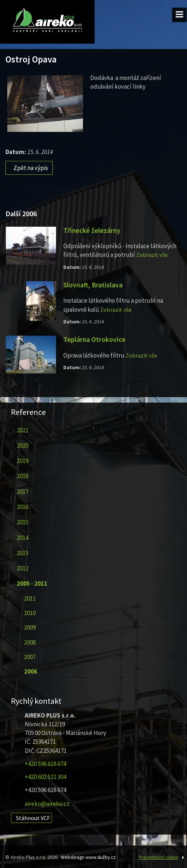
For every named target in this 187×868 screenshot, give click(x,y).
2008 (29, 641)
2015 (22, 521)
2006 (30, 670)
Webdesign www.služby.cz (89, 856)
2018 (22, 475)
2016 (22, 506)
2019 (22, 460)
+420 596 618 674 (45, 763)
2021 (22, 429)
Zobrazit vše (152, 254)
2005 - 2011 (32, 582)
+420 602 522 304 (45, 776)
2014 (22, 536)
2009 (29, 626)
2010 (29, 612)
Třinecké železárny (92, 229)
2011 (29, 597)
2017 (22, 490)
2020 (22, 444)
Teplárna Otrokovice (95, 338)
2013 (22, 552)
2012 (22, 567)
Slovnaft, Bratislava (93, 284)
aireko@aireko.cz (47, 803)
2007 (29, 656)
